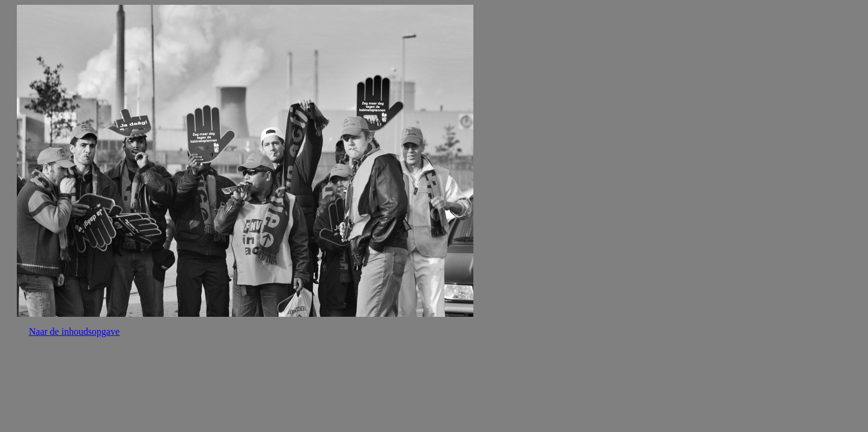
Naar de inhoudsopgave (74, 331)
